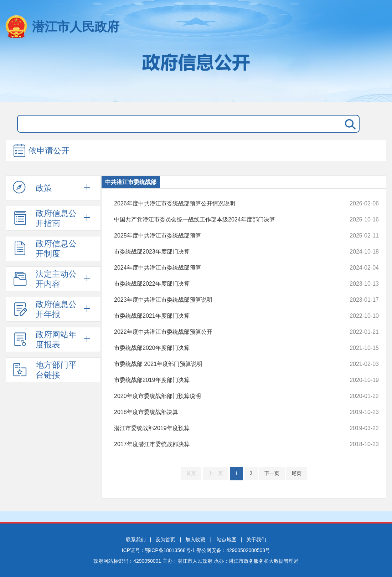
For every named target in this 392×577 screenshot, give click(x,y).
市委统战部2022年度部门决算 (221, 284)
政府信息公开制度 (45, 249)
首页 (191, 473)
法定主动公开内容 (45, 279)
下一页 (272, 473)
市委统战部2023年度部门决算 (221, 252)
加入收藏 (195, 540)
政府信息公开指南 (45, 218)
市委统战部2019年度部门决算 (221, 380)
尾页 (296, 473)
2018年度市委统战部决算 (221, 412)
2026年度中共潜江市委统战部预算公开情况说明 (221, 204)
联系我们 (136, 540)
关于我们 (256, 540)
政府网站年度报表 (45, 339)
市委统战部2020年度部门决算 (221, 348)
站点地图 (227, 540)
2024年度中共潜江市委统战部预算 (221, 268)
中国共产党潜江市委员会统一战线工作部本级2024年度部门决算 (221, 220)
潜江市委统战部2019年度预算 (221, 428)
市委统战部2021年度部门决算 (221, 316)
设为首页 (165, 540)
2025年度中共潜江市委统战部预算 (221, 236)
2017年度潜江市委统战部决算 (221, 444)
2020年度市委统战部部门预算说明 (221, 396)
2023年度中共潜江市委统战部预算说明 (221, 300)
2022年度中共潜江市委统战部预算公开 (221, 332)
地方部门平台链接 (45, 370)
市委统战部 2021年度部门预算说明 (221, 364)
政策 (32, 188)
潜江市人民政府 (76, 27)
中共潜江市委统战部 (131, 182)
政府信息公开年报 (45, 309)
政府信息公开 (196, 74)
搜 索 (349, 124)
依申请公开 (41, 151)
